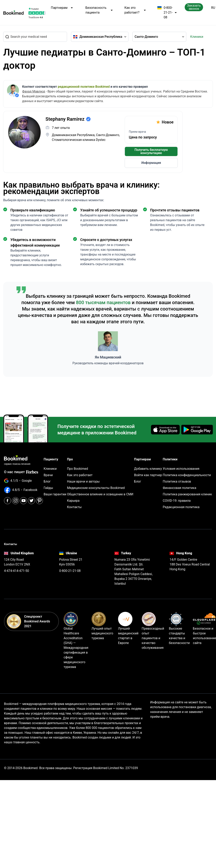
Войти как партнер (148, 474)
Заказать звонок (194, 7)
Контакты (74, 506)
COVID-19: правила (177, 500)
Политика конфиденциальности (187, 474)
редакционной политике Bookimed (84, 87)
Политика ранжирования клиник (187, 493)
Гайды (48, 487)
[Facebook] (7, 491)
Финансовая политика (180, 487)
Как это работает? (135, 10)
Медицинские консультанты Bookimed (96, 487)
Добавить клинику (148, 468)
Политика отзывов (177, 481)
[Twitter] (31, 491)
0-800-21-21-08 (167, 13)
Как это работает (80, 474)
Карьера (73, 500)
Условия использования (181, 468)
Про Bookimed (77, 468)
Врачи (48, 474)
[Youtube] (23, 491)
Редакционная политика (181, 506)
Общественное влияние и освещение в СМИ (100, 493)
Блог (47, 481)
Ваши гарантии (55, 493)
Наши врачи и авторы (83, 481)
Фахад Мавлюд (34, 91)
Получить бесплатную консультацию (151, 151)
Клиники (197, 37)
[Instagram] (15, 491)
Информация (151, 163)
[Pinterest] (39, 491)
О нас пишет (14, 464)
